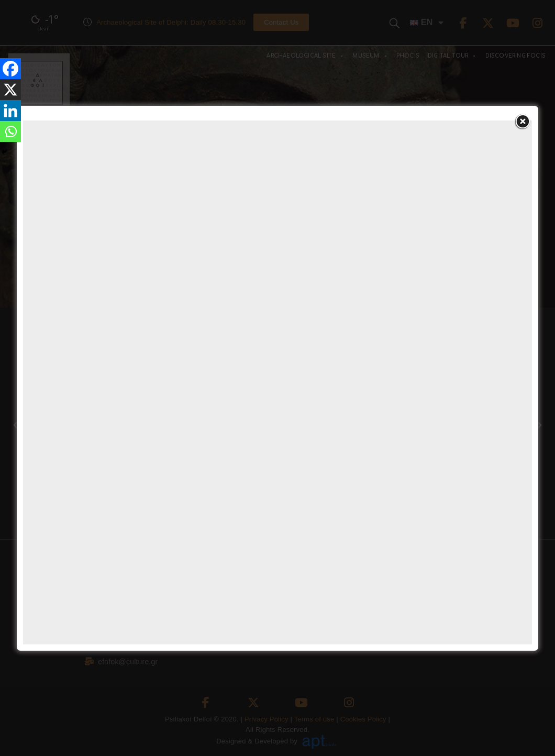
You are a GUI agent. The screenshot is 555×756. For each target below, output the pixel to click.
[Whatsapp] (10, 132)
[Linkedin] (10, 111)
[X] (10, 90)
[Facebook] (10, 69)
